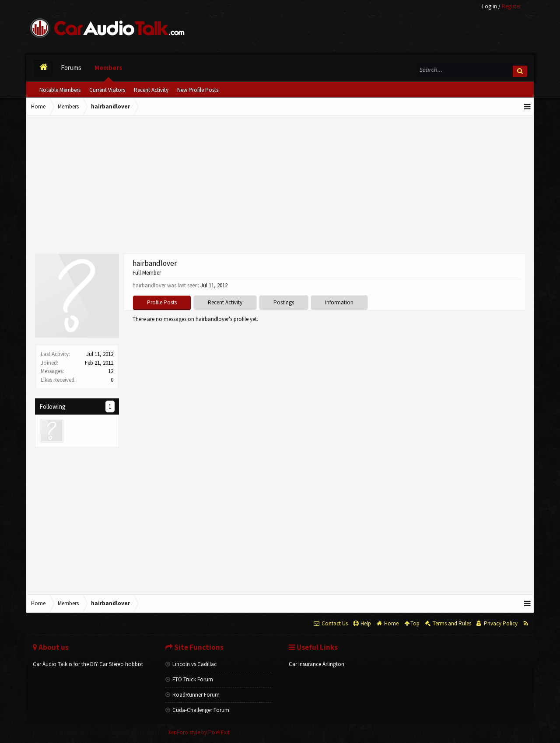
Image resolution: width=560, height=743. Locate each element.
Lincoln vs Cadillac (191, 664)
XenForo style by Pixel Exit (199, 732)
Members (108, 68)
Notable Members (60, 90)
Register (511, 6)
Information (339, 302)
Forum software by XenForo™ (98, 732)
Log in (490, 6)
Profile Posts (162, 302)
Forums (71, 68)
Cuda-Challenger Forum (197, 710)
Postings (284, 302)
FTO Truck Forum (189, 679)
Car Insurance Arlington (317, 664)
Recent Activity (151, 90)
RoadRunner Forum (192, 695)
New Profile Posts (198, 90)
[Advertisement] (280, 186)
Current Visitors (107, 90)
